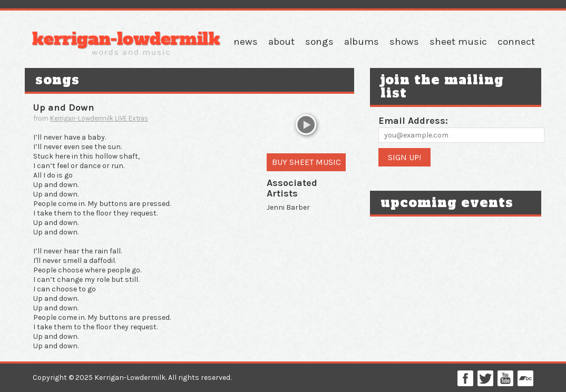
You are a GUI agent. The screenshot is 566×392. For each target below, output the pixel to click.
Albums (362, 42)
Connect (516, 42)
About (281, 42)
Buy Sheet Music (306, 162)
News (246, 42)
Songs (319, 42)
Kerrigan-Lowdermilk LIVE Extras (99, 118)
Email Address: (413, 121)
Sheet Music (458, 42)
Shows (404, 42)
